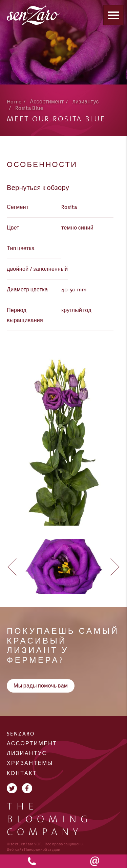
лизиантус (86, 102)
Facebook (27, 788)
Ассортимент (47, 102)
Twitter (12, 788)
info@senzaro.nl (96, 861)
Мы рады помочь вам (41, 686)
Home (14, 102)
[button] (112, 566)
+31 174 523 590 (32, 861)
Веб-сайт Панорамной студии (34, 850)
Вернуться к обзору (38, 188)
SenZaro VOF (34, 15)
